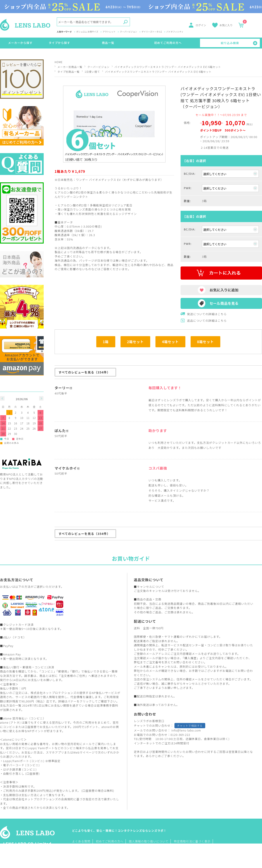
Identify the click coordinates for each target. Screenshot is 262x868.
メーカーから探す (20, 43)
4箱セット (170, 342)
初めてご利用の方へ (168, 43)
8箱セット (206, 342)
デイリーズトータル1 (152, 32)
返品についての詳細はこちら (207, 321)
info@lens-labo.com (186, 730)
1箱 (106, 342)
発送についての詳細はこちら (207, 314)
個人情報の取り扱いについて (149, 841)
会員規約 (67, 799)
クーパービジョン (128, 32)
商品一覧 (108, 43)
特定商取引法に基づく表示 (192, 841)
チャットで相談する (190, 725)
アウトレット (109, 32)
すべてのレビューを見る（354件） (84, 372)
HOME (59, 62)
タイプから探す (59, 43)
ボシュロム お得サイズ (87, 32)
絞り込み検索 (230, 43)
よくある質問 (81, 841)
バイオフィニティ (175, 32)
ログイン (201, 25)
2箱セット (135, 342)
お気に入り (226, 25)
